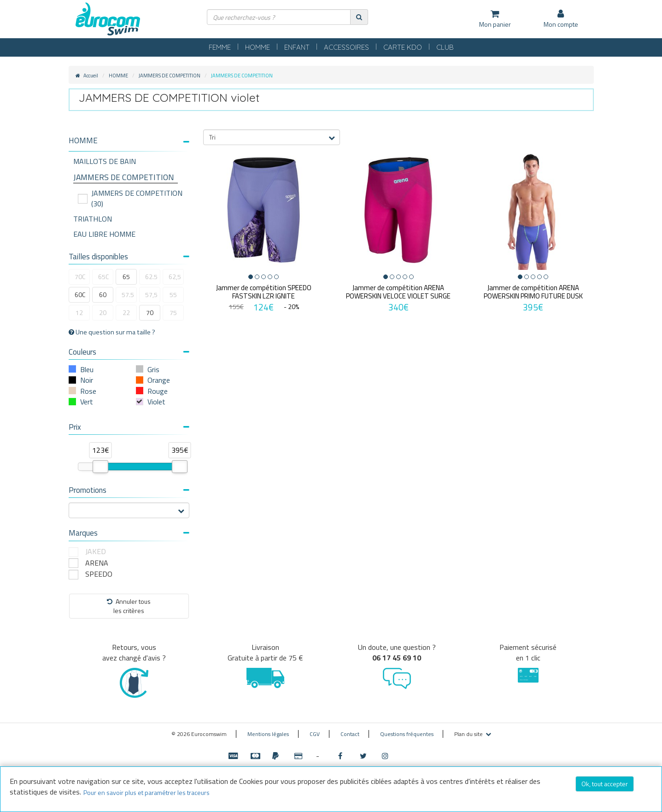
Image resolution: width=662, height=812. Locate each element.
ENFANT (297, 47)
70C (80, 277)
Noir (87, 380)
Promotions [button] (129, 490)
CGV (315, 734)
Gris (153, 369)
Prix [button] (129, 427)
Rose (88, 391)
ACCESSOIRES (346, 47)
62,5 (175, 277)
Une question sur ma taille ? (112, 332)
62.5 (151, 277)
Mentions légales (268, 734)
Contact (350, 734)
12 (79, 313)
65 (126, 277)
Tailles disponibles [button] (129, 257)
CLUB (445, 47)
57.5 (128, 295)
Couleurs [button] (129, 352)
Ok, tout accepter (605, 784)
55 (173, 295)
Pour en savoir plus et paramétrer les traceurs (146, 792)
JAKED (96, 552)
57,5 (151, 295)
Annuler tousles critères (129, 606)
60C (80, 295)
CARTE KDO (403, 47)
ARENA (97, 563)
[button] (129, 141)
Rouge (158, 391)
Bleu (87, 369)
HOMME (258, 47)
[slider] (100, 467)
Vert (87, 402)
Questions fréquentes (407, 734)
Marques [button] (129, 533)
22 (126, 313)
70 (150, 313)
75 (173, 313)
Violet (156, 402)
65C (103, 277)
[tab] (129, 144)
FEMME (220, 47)
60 (103, 295)
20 (103, 313)
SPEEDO (99, 574)
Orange (159, 380)
